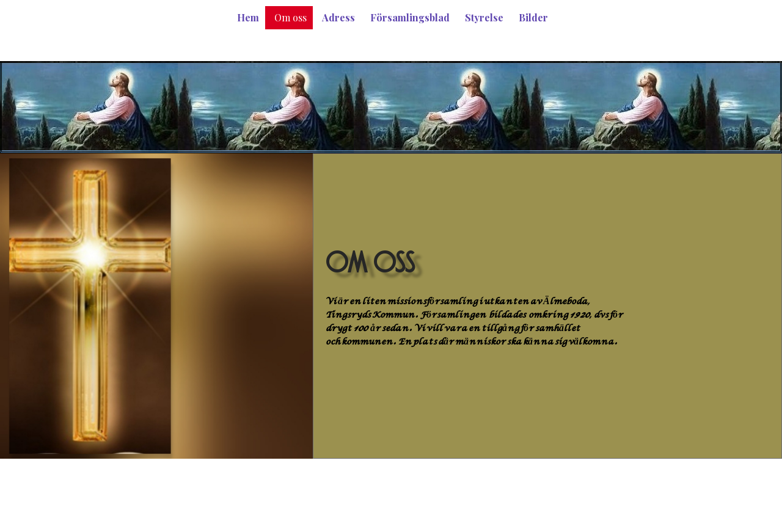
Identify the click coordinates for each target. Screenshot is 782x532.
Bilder (533, 17)
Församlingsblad (410, 17)
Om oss (291, 17)
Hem (248, 17)
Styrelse (484, 17)
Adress (338, 17)
